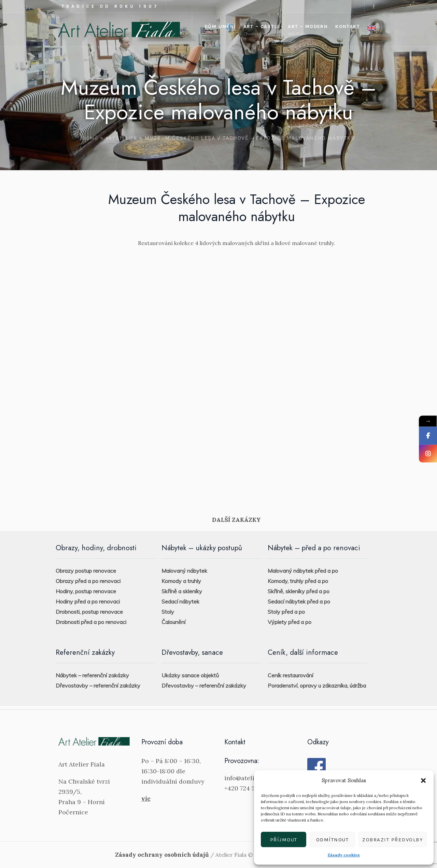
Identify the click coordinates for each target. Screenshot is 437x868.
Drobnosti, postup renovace (89, 612)
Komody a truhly (181, 581)
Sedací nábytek (180, 601)
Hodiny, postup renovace (86, 591)
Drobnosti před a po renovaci (91, 622)
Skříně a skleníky (182, 591)
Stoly (168, 612)
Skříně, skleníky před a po (299, 591)
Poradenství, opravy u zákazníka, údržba (317, 686)
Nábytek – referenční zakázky (92, 675)
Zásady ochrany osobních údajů (162, 855)
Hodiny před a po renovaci (88, 601)
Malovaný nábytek (184, 571)
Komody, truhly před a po (298, 581)
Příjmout (284, 840)
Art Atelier (121, 138)
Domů (90, 138)
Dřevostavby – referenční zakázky (98, 686)
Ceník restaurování (290, 675)
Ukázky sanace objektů (190, 675)
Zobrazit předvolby (393, 840)
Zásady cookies (344, 855)
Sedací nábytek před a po (299, 601)
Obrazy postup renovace (86, 571)
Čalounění (173, 622)
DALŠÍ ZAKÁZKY (236, 520)
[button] (423, 781)
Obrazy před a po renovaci (88, 581)
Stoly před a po (286, 612)
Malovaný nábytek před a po (303, 571)
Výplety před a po (290, 622)
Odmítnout (333, 840)
